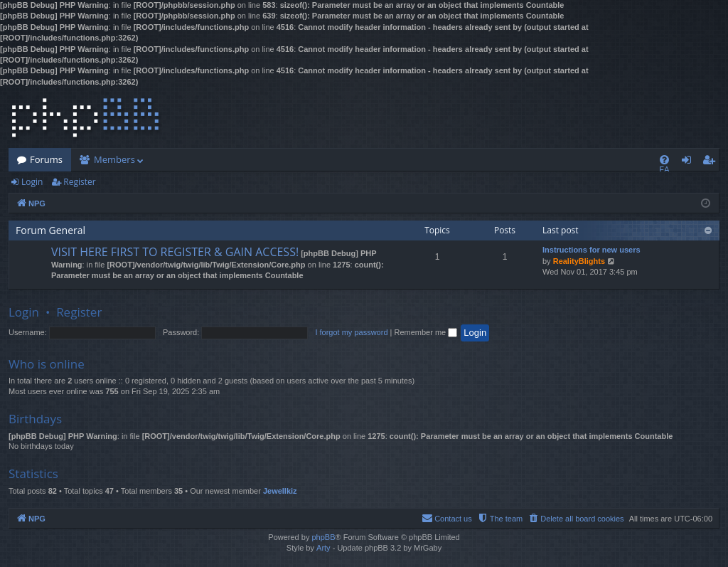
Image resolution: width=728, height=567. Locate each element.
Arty (323, 548)
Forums (46, 159)
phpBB (323, 537)
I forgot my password (351, 332)
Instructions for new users (591, 250)
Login (32, 182)
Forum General (50, 230)
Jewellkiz (280, 491)
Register (79, 182)
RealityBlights (579, 261)
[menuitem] (664, 160)
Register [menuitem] (712, 162)
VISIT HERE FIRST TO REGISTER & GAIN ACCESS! (175, 252)
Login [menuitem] (689, 162)
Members (114, 159)
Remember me (425, 332)
